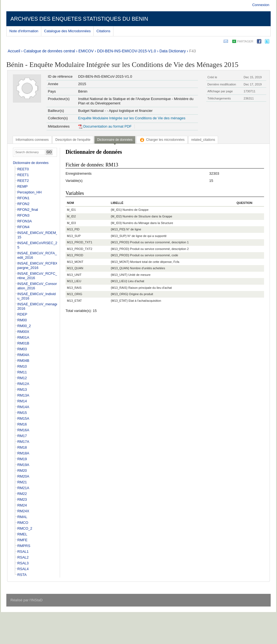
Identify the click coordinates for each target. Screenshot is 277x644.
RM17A (23, 442)
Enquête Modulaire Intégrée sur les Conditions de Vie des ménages (132, 118)
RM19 (22, 459)
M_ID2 (71, 216)
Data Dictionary (173, 51)
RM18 (22, 447)
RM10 (22, 366)
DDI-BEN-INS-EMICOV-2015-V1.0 (127, 51)
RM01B (23, 343)
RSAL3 (23, 563)
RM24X (23, 511)
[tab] (32, 140)
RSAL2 (23, 557)
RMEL (22, 534)
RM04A (23, 355)
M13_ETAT (74, 301)
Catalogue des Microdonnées (67, 31)
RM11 (22, 372)
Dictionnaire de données (31, 163)
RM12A (23, 384)
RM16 (22, 424)
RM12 (22, 378)
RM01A (23, 337)
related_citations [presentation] (203, 140)
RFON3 (23, 215)
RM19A (23, 465)
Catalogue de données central (49, 51)
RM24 (22, 505)
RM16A (23, 430)
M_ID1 (71, 210)
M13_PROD (75, 255)
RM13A (23, 395)
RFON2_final (28, 210)
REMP (23, 186)
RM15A (23, 418)
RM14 (22, 401)
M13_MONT (75, 262)
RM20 (22, 471)
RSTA (22, 575)
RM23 (22, 499)
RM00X (23, 332)
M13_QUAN (75, 268)
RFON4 (23, 227)
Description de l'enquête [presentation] (73, 140)
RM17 (22, 436)
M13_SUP (74, 236)
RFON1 (23, 198)
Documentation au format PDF (105, 126)
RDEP (22, 314)
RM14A (23, 407)
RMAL (22, 517)
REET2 (23, 181)
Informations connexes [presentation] (32, 140)
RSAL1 (23, 552)
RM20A (23, 476)
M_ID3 (71, 223)
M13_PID (73, 229)
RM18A (23, 453)
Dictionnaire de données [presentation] (115, 140)
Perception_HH (29, 192)
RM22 (22, 494)
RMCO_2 (25, 528)
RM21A (23, 488)
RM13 (22, 390)
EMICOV (86, 51)
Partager (245, 41)
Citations (103, 31)
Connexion (261, 5)
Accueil (14, 51)
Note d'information (24, 31)
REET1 (23, 175)
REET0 (23, 169)
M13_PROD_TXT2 (80, 249)
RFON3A (25, 221)
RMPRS (24, 546)
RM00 (22, 320)
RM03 (22, 349)
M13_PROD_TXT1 (80, 242)
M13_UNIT (74, 275)
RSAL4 (23, 569)
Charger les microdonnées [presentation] (162, 140)
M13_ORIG (75, 294)
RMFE (22, 540)
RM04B (23, 361)
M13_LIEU (74, 281)
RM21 (22, 482)
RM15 (22, 413)
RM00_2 (24, 326)
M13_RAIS (74, 288)
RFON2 (23, 204)
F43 (192, 51)
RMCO (23, 523)
